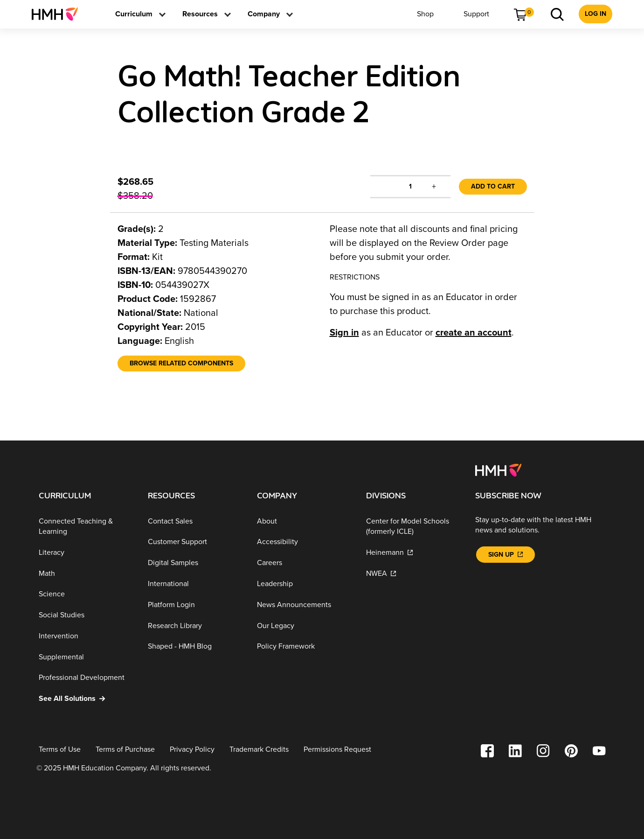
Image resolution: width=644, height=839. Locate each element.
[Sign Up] (506, 555)
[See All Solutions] (86, 699)
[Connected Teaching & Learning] (86, 527)
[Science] (86, 594)
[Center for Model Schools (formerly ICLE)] (413, 527)
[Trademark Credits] (259, 750)
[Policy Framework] (304, 647)
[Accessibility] (304, 542)
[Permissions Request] (337, 750)
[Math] (86, 573)
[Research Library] (195, 626)
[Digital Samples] (195, 563)
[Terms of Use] (60, 750)
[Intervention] (86, 636)
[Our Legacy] (304, 626)
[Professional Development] (86, 678)
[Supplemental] (86, 657)
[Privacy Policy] (192, 750)
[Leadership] (304, 584)
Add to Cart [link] (493, 186)
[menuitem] (59, 14)
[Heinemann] (413, 553)
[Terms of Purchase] (125, 750)
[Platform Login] (195, 605)
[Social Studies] (86, 615)
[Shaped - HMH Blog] (195, 647)
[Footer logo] (498, 469)
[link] (59, 14)
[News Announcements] (304, 605)
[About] (304, 521)
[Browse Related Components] (181, 364)
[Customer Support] (195, 542)
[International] (195, 584)
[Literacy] (86, 553)
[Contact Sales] (195, 521)
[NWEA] (413, 573)
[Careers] (304, 563)
